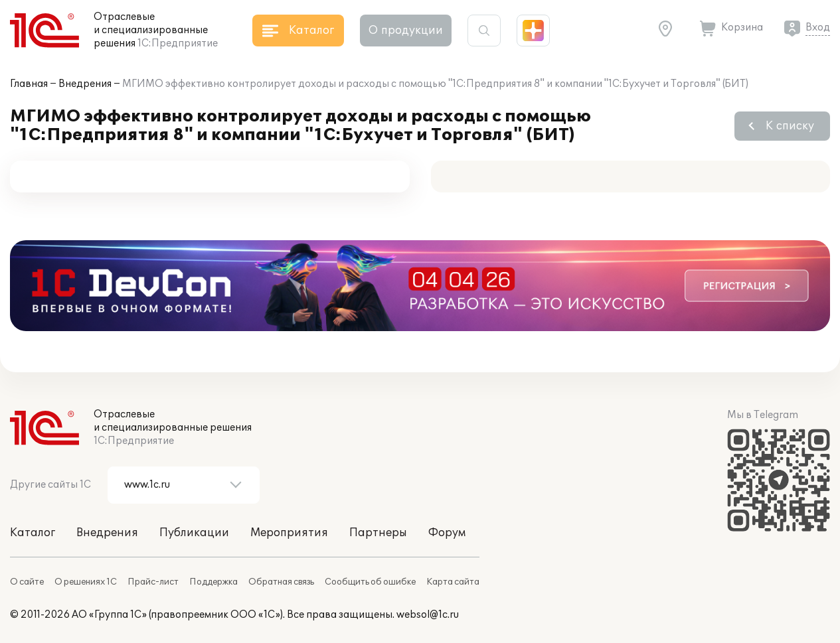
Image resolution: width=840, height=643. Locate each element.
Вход (818, 28)
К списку (790, 126)
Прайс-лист (153, 582)
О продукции (406, 31)
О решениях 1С (86, 582)
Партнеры (378, 533)
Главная (29, 84)
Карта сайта (453, 582)
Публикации (194, 533)
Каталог (33, 533)
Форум (447, 533)
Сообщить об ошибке (370, 582)
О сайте (27, 582)
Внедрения (85, 84)
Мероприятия (289, 533)
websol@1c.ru (428, 615)
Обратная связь (281, 582)
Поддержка (213, 582)
